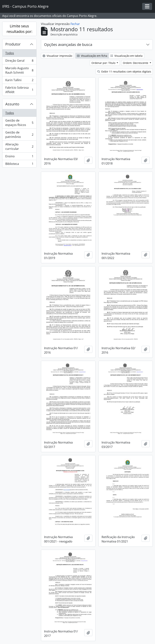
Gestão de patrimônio (19, 135)
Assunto (12, 104)
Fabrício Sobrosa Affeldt (19, 90)
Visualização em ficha (92, 56)
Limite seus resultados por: (19, 29)
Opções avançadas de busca (68, 45)
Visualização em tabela (126, 56)
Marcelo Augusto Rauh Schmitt (19, 70)
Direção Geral (19, 61)
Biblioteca (19, 164)
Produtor (13, 44)
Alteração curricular (19, 146)
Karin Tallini (19, 81)
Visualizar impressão (57, 56)
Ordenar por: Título (104, 63)
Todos (10, 53)
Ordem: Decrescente (136, 63)
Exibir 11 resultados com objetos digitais (124, 72)
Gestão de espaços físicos (19, 123)
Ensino (19, 157)
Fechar (75, 24)
